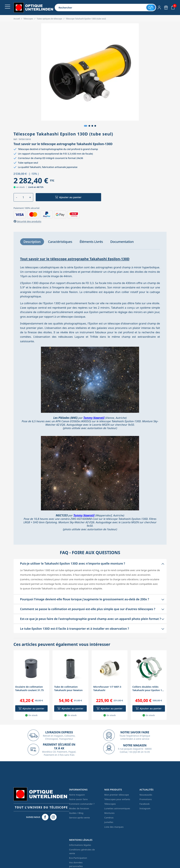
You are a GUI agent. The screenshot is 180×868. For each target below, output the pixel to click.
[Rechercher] (101, 8)
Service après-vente (80, 818)
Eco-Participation (78, 858)
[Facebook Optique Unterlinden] (45, 817)
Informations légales (80, 845)
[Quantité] (23, 197)
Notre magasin (77, 795)
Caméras (109, 818)
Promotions (146, 799)
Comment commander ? (82, 804)
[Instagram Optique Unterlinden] (53, 817)
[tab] (32, 242)
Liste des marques (114, 827)
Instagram (145, 808)
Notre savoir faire (78, 799)
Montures (109, 813)
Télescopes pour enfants (117, 799)
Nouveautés (146, 795)
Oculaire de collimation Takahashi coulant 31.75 (30, 688)
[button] (86, 126)
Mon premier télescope (117, 795)
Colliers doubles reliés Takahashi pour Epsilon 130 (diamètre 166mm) (149, 688)
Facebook (145, 804)
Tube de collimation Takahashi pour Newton (68, 688)
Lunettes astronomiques (117, 808)
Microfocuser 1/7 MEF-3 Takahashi (107, 688)
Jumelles (109, 822)
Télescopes (110, 804)
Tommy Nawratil (94, 418)
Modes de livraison (79, 808)
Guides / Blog (76, 813)
